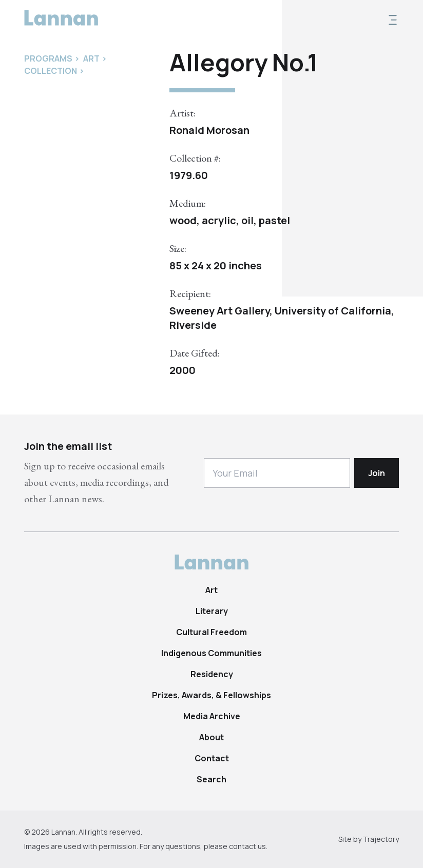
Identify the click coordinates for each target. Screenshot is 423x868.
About (212, 737)
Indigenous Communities (212, 653)
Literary (212, 611)
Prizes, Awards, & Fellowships (212, 695)
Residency (212, 674)
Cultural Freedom (212, 632)
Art (212, 590)
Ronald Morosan (209, 130)
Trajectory (381, 839)
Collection (51, 71)
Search (212, 779)
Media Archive (212, 716)
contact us (247, 846)
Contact (212, 758)
